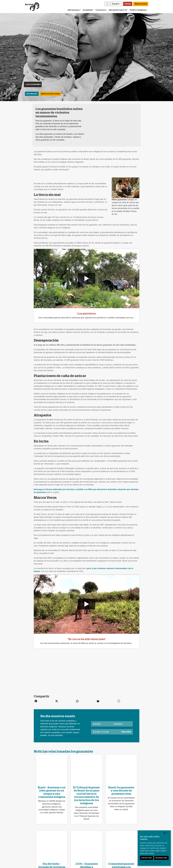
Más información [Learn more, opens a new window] (161, 853)
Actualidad (87, 10)
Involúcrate (32, 94)
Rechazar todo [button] (161, 858)
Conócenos (101, 10)
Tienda (128, 4)
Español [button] (116, 4)
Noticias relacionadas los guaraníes (63, 751)
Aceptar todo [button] (146, 858)
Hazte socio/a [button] (141, 4)
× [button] (168, 833)
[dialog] (154, 848)
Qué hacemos (74, 10)
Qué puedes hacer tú (118, 10)
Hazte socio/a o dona (50, 94)
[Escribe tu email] (106, 732)
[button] (107, 4)
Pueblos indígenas (138, 10)
